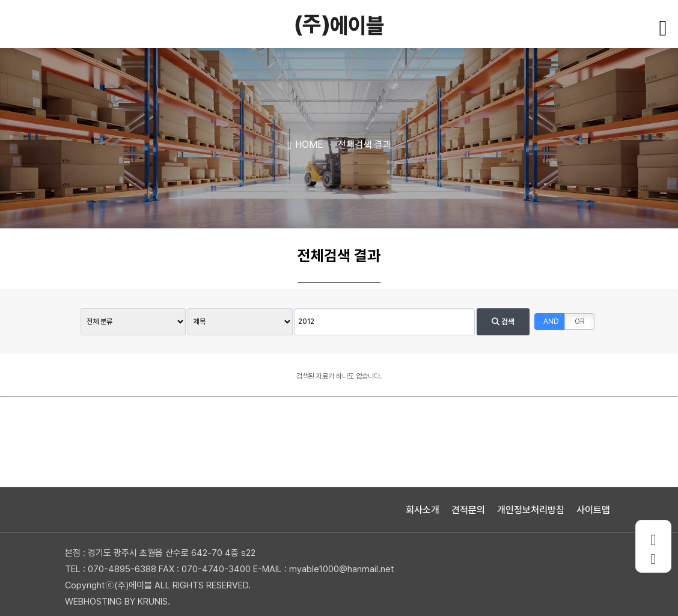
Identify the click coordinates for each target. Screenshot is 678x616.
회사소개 (423, 510)
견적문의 (468, 510)
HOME (305, 144)
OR (579, 322)
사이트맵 (593, 510)
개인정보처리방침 (531, 510)
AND (551, 322)
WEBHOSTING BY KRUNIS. (118, 602)
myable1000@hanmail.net (342, 569)
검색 (503, 322)
